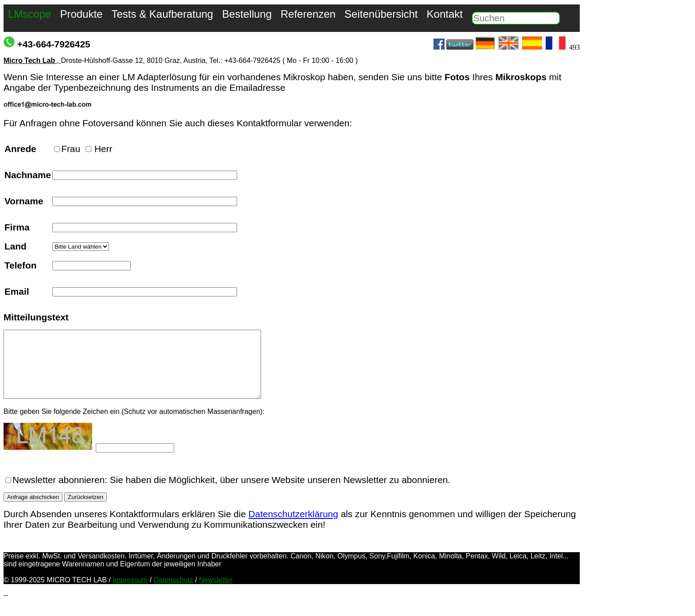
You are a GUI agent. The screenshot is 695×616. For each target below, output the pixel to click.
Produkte (81, 14)
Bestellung (247, 14)
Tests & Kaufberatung (162, 14)
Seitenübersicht (381, 14)
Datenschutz (174, 593)
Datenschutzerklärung (293, 527)
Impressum (130, 593)
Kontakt (445, 14)
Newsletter (216, 593)
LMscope (29, 14)
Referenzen (308, 14)
